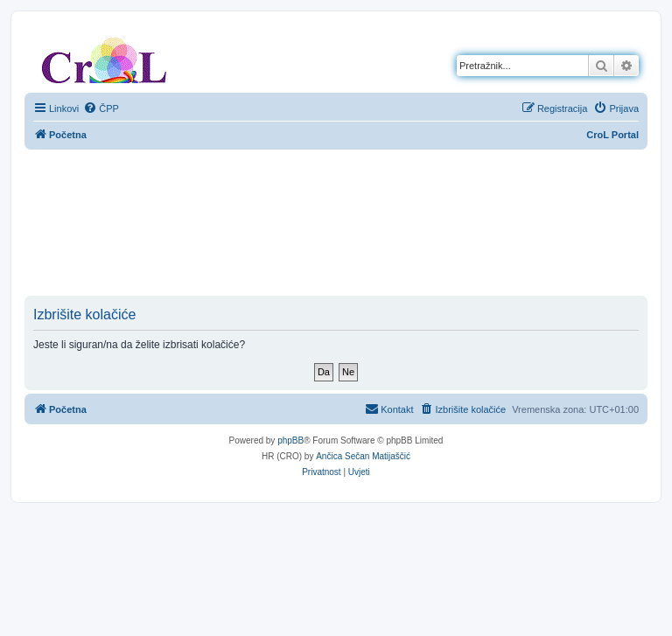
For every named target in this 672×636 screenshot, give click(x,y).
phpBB (290, 440)
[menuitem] (101, 108)
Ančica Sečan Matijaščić (363, 456)
